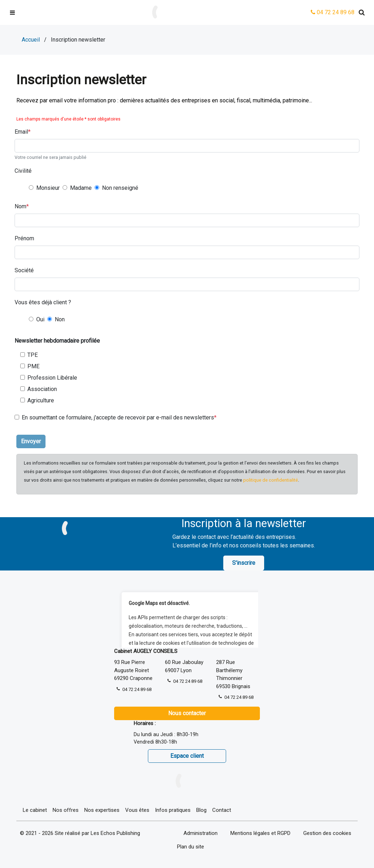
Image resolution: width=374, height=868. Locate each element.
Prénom (24, 238)
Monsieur (48, 188)
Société (24, 270)
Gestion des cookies (327, 833)
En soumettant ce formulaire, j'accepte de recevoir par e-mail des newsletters (118, 417)
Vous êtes (137, 810)
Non (60, 319)
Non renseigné (120, 188)
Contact (222, 810)
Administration (201, 833)
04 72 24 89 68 (333, 12)
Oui (40, 319)
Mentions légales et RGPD (260, 833)
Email (21, 132)
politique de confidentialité (271, 480)
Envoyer (31, 441)
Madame (81, 188)
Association (42, 389)
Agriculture (41, 400)
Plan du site (191, 847)
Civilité (23, 171)
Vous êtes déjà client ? (43, 302)
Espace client (187, 756)
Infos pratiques (173, 810)
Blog (201, 810)
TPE (33, 355)
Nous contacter (187, 713)
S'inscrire (244, 563)
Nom (20, 206)
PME (33, 366)
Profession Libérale (52, 378)
